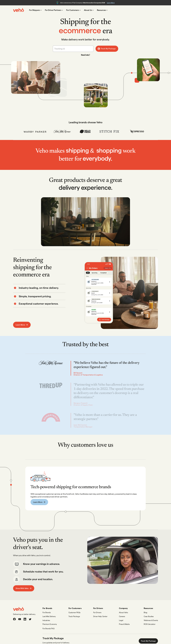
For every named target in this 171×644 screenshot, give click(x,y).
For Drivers (97, 612)
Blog (145, 612)
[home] (18, 10)
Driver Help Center (100, 616)
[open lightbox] (85, 222)
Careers (122, 616)
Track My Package (148, 641)
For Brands (47, 612)
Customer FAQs (74, 612)
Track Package (74, 616)
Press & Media (124, 624)
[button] (35, 10)
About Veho (123, 612)
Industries (46, 620)
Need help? (85, 55)
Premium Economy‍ (50, 624)
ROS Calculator (150, 624)
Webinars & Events (151, 620)
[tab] (39, 293)
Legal (121, 620)
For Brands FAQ (48, 628)
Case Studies (149, 616)
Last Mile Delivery (49, 616)
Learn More (111, 3)
